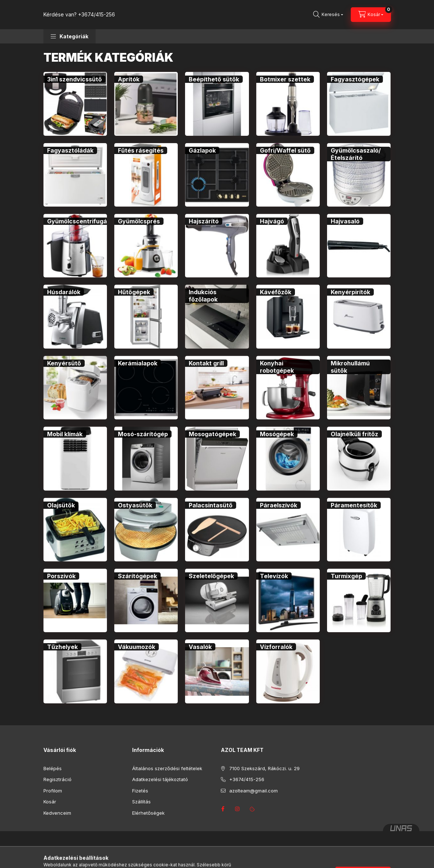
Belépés (53, 768)
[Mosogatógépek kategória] (212, 434)
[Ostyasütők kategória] (135, 505)
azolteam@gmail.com (254, 791)
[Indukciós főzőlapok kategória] (217, 296)
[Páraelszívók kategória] (279, 505)
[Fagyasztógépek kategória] (355, 79)
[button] (70, 36)
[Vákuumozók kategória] (137, 647)
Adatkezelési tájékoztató (160, 779)
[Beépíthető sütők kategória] (214, 79)
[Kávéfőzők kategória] (276, 292)
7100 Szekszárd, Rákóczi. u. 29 (264, 768)
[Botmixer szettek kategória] (285, 79)
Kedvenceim (57, 813)
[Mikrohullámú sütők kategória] (359, 367)
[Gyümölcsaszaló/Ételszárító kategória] (359, 154)
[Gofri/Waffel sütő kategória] (285, 150)
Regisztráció (57, 779)
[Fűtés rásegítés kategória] (141, 150)
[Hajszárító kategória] (204, 221)
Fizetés (140, 791)
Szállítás (141, 802)
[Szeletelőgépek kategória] (211, 576)
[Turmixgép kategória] (346, 576)
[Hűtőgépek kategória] (134, 292)
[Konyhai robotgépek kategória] (288, 367)
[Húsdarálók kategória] (64, 292)
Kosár (50, 802)
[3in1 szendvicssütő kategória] (74, 79)
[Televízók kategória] (274, 576)
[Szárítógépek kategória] (137, 576)
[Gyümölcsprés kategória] (139, 221)
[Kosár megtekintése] (371, 15)
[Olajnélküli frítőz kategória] (354, 434)
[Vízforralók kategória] (276, 647)
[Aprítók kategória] (129, 79)
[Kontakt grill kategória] (206, 363)
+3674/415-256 (97, 14)
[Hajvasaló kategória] (345, 221)
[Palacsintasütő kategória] (211, 505)
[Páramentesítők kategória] (354, 505)
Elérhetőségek (148, 813)
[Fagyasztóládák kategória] (70, 150)
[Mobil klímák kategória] (65, 434)
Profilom (53, 791)
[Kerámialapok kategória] (138, 363)
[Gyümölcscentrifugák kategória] (79, 221)
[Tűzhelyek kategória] (62, 647)
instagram (238, 809)
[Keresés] (328, 15)
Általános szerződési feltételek (167, 768)
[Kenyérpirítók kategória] (350, 292)
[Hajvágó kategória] (272, 221)
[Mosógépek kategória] (277, 434)
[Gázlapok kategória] (202, 150)
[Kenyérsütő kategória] (64, 363)
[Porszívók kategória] (61, 576)
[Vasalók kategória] (200, 647)
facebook (223, 809)
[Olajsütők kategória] (61, 505)
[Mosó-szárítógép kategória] (143, 434)
